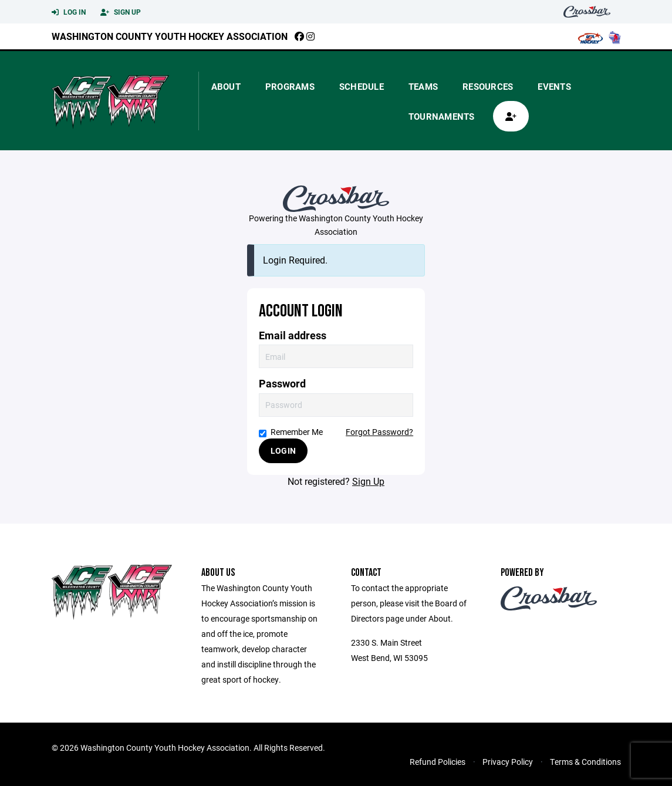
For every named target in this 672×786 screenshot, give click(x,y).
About (226, 86)
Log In (69, 12)
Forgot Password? (379, 432)
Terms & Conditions (585, 762)
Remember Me (291, 432)
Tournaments (442, 116)
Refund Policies (438, 762)
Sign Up (121, 12)
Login (283, 451)
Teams (423, 86)
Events (554, 86)
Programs (290, 86)
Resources (488, 86)
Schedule (362, 86)
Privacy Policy (508, 762)
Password (282, 384)
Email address (293, 335)
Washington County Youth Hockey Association (170, 36)
